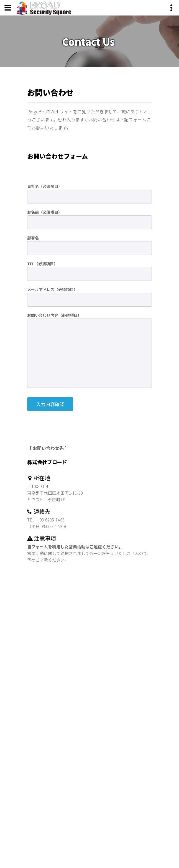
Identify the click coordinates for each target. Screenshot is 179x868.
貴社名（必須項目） (45, 186)
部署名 (33, 238)
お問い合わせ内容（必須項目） (54, 315)
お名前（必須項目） (45, 212)
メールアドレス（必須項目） (52, 289)
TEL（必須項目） (42, 264)
